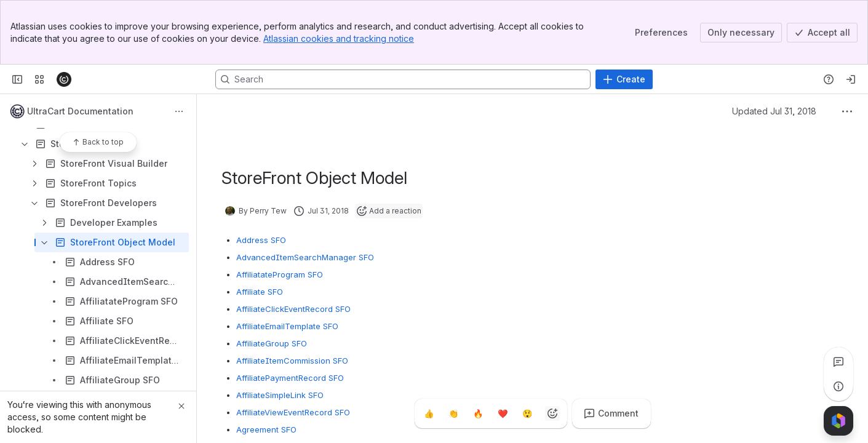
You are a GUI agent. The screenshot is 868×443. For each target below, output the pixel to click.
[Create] (624, 79)
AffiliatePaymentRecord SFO (290, 378)
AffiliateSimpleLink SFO (280, 395)
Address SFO (261, 240)
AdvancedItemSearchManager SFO (305, 257)
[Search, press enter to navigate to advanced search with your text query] (403, 79)
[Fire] (479, 413)
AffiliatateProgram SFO (280, 274)
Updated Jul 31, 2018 (774, 111)
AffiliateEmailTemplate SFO (287, 326)
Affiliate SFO (260, 292)
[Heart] (503, 413)
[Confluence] (64, 79)
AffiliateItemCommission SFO (292, 361)
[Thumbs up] (429, 413)
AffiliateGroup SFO (272, 343)
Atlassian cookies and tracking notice (339, 38)
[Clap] (454, 413)
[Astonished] (528, 413)
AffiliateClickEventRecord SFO (293, 309)
